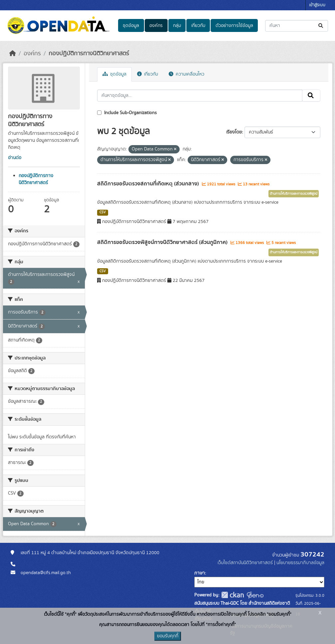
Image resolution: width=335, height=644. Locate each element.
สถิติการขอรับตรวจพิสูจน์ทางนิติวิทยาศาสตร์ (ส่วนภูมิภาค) (163, 242)
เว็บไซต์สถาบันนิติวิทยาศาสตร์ (245, 563)
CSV (103, 212)
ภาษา (200, 573)
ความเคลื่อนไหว (186, 74)
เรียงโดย (234, 132)
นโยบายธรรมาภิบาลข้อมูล (300, 563)
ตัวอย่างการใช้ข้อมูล (234, 26)
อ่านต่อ (15, 158)
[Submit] (321, 26)
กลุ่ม (177, 26)
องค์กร (156, 26)
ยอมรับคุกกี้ (168, 636)
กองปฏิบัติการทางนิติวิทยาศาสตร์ (89, 54)
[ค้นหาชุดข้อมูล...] (297, 26)
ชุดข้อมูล (131, 26)
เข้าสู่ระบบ (317, 5)
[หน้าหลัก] (13, 54)
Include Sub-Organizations (127, 113)
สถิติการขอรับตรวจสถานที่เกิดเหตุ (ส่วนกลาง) (149, 184)
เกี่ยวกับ (198, 26)
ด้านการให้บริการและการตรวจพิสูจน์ (294, 194)
